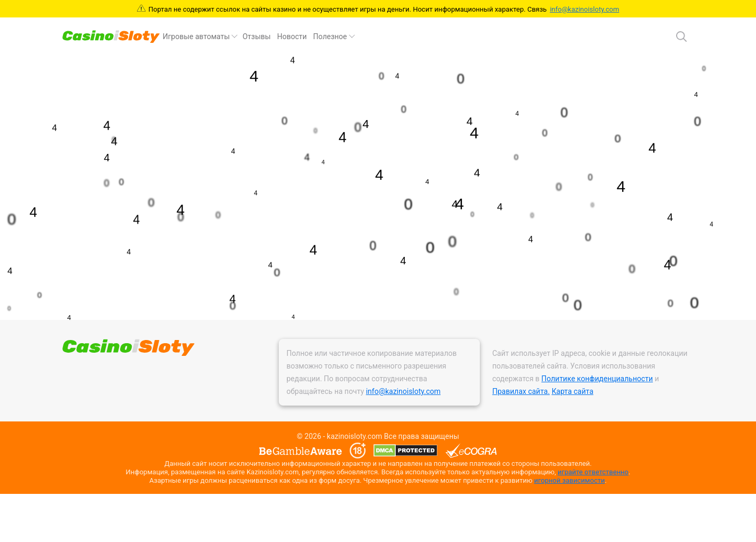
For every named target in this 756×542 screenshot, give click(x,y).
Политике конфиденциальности (597, 379)
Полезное (330, 36)
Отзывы (256, 36)
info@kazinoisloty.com (584, 9)
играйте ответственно (593, 472)
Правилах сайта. (521, 391)
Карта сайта (573, 391)
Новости (292, 36)
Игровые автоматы (197, 36)
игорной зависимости (569, 480)
